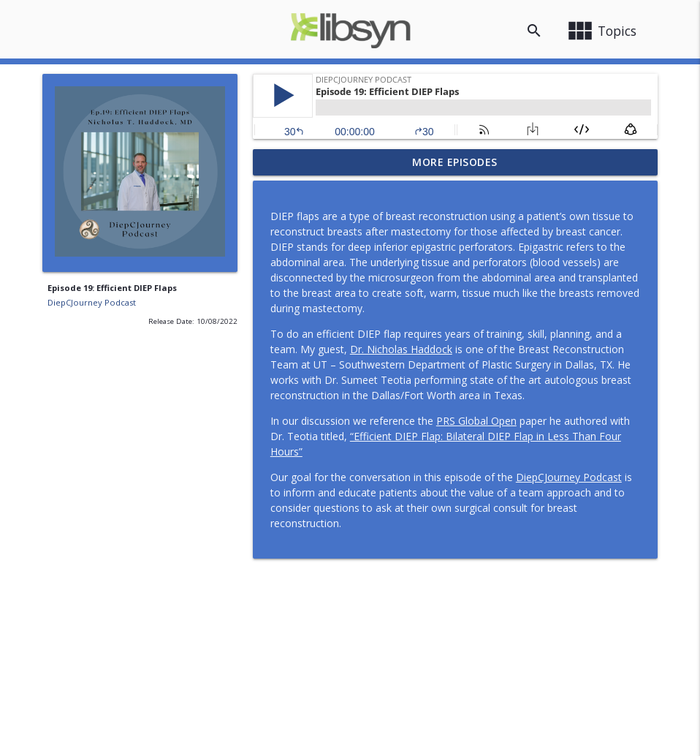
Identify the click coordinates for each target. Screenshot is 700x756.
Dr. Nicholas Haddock (401, 349)
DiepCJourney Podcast (92, 302)
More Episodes (455, 162)
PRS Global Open (476, 421)
